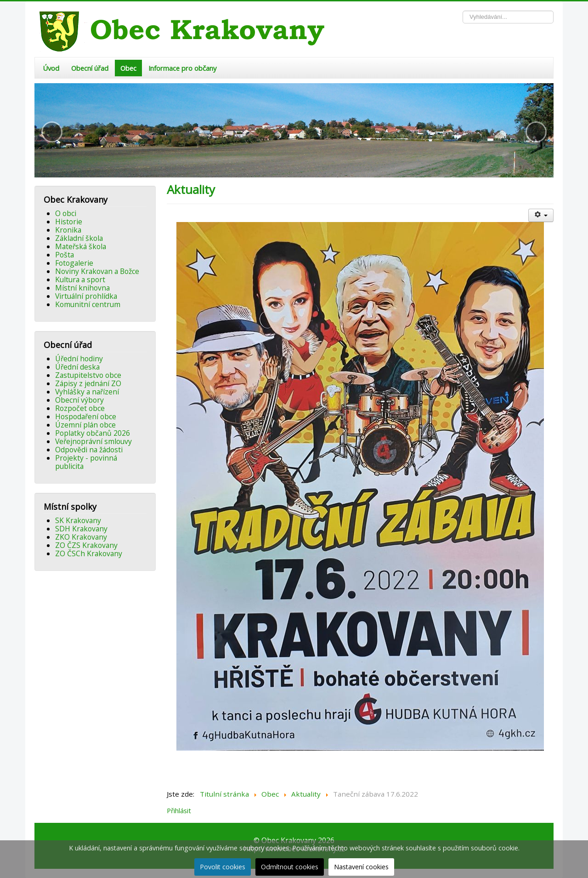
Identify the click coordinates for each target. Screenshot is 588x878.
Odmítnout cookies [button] (290, 867)
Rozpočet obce (80, 408)
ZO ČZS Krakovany (86, 545)
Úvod (51, 68)
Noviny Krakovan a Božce (97, 271)
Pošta (65, 255)
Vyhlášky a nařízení (87, 392)
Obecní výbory (79, 400)
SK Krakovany (78, 520)
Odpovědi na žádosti (89, 450)
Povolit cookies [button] (223, 867)
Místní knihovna (82, 288)
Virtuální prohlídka (86, 296)
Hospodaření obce (86, 416)
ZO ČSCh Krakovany (89, 553)
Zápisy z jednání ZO (88, 383)
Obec (128, 68)
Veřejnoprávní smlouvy (93, 441)
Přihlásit (179, 810)
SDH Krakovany (81, 529)
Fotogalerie (74, 263)
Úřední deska (77, 367)
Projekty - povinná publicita (86, 462)
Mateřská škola (81, 246)
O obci (66, 213)
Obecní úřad (90, 68)
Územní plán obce (85, 425)
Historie (69, 222)
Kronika (68, 230)
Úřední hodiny (79, 359)
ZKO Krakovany (81, 537)
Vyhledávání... (463, 11)
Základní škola (79, 238)
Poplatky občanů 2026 (93, 433)
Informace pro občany (182, 68)
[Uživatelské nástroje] (541, 215)
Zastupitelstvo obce (88, 375)
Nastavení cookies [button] (361, 867)
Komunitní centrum (88, 304)
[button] (52, 132)
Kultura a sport (80, 279)
